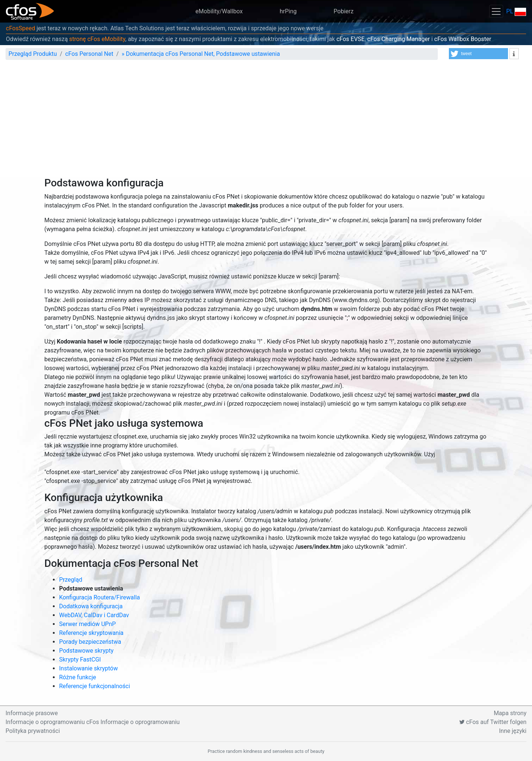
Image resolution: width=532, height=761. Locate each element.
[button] (478, 54)
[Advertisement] (266, 121)
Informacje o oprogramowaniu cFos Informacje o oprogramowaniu (93, 722)
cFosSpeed (21, 28)
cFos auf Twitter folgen (493, 722)
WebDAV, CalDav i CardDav (94, 615)
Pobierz (344, 11)
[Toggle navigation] (496, 11)
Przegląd (71, 580)
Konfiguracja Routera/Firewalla (100, 597)
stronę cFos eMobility (97, 39)
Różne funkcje (78, 677)
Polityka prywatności (33, 731)
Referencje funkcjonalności (95, 686)
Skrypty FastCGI (80, 659)
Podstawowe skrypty (86, 651)
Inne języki (513, 731)
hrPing (288, 11)
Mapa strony (510, 713)
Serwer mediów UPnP (87, 624)
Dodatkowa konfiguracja (91, 606)
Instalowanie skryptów (88, 668)
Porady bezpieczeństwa (90, 642)
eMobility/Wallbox (219, 11)
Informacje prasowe (32, 713)
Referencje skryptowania (91, 633)
